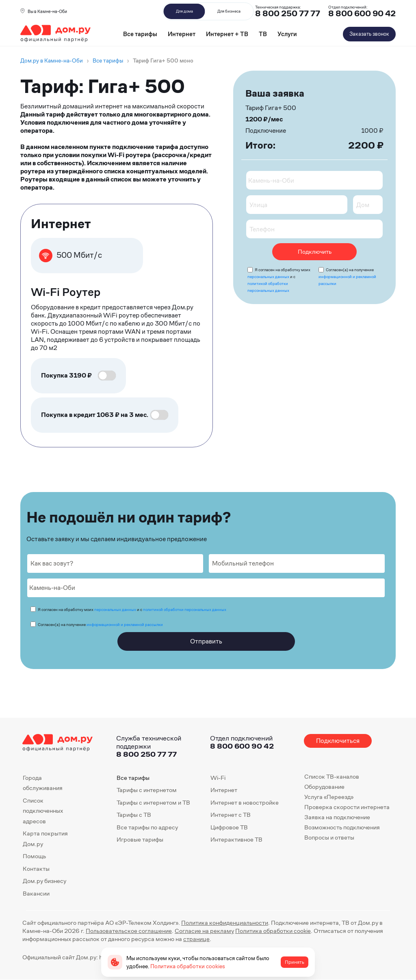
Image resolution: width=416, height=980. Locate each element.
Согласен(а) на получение (347, 277)
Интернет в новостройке (245, 802)
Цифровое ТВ (229, 827)
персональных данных (268, 277)
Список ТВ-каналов (332, 776)
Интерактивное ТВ (236, 839)
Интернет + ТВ (227, 34)
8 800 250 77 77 (146, 754)
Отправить (206, 641)
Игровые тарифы (140, 839)
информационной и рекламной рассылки (125, 625)
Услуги (287, 34)
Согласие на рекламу (204, 931)
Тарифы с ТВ (134, 815)
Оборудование (324, 787)
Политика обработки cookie (273, 931)
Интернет (182, 34)
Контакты (36, 869)
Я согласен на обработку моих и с (132, 610)
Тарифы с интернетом (147, 790)
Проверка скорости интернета (347, 807)
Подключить (315, 251)
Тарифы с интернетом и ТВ (153, 802)
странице (196, 939)
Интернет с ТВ (231, 815)
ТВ (263, 34)
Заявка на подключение (337, 817)
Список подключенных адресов (43, 811)
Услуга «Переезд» (329, 797)
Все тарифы (140, 34)
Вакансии (36, 893)
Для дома (184, 11)
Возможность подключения (342, 827)
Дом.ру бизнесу (44, 881)
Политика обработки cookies (188, 966)
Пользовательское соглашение (129, 931)
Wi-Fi (218, 778)
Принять (295, 962)
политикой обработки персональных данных (185, 610)
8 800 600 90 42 (362, 14)
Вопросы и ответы (329, 837)
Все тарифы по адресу (147, 827)
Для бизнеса (229, 11)
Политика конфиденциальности (225, 923)
